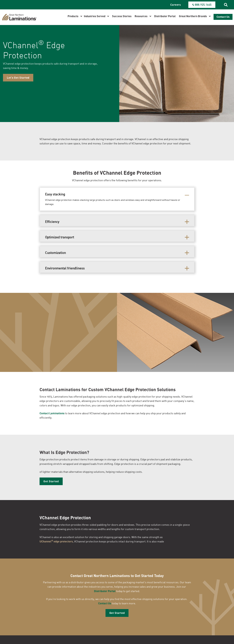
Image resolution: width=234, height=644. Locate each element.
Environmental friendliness (65, 269)
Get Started (51, 482)
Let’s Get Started (18, 79)
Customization (55, 253)
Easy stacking (55, 195)
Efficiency (52, 222)
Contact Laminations (52, 414)
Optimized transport (60, 238)
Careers (176, 5)
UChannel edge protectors (56, 542)
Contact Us (105, 604)
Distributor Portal (105, 592)
